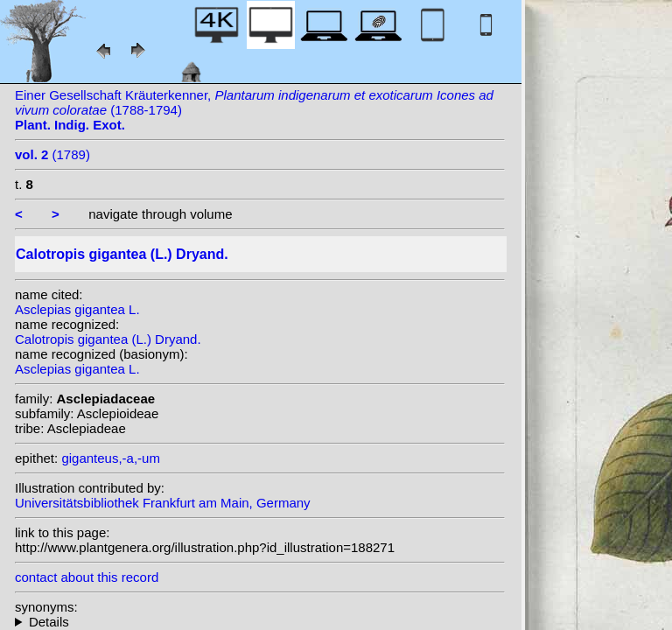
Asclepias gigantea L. (77, 309)
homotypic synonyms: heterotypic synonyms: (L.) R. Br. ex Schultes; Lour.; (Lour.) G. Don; (260, 622)
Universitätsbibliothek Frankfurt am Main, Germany (163, 503)
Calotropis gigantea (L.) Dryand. (108, 339)
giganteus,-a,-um (111, 458)
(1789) (52, 154)
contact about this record (87, 577)
